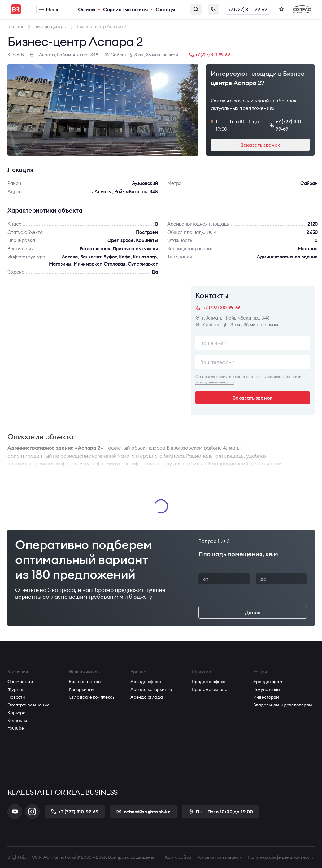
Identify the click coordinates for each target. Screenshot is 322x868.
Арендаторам (268, 682)
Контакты (17, 720)
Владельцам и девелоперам (283, 705)
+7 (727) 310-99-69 (248, 9)
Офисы (87, 9)
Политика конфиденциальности (281, 857)
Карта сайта (178, 857)
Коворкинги (81, 689)
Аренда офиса (146, 682)
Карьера (17, 713)
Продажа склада (210, 689)
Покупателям (267, 689)
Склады (165, 9)
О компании (20, 682)
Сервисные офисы (126, 9)
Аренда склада (147, 697)
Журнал (16, 689)
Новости (16, 697)
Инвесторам (266, 697)
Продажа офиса (209, 682)
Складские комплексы (92, 697)
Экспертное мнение (28, 705)
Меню (49, 9)
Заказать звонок (213, 9)
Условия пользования (219, 857)
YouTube (16, 728)
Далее (252, 612)
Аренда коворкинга (151, 689)
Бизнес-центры (85, 682)
